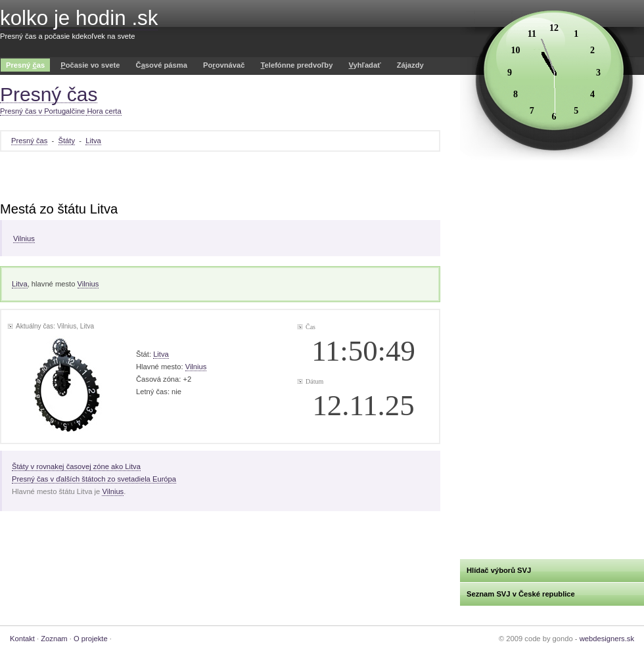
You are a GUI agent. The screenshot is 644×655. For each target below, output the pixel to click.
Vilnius (24, 238)
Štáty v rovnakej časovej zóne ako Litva (76, 466)
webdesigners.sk (607, 639)
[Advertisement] (220, 178)
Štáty (67, 141)
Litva (93, 141)
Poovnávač (224, 65)
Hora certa (104, 111)
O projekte (91, 639)
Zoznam (54, 639)
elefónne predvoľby (297, 65)
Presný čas (29, 141)
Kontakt (22, 639)
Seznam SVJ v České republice (521, 594)
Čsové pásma (162, 65)
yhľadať (364, 65)
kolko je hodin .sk (79, 18)
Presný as (25, 65)
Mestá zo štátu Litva (59, 209)
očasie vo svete (90, 65)
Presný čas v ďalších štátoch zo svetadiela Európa (94, 479)
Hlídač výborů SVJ (499, 570)
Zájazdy (410, 65)
